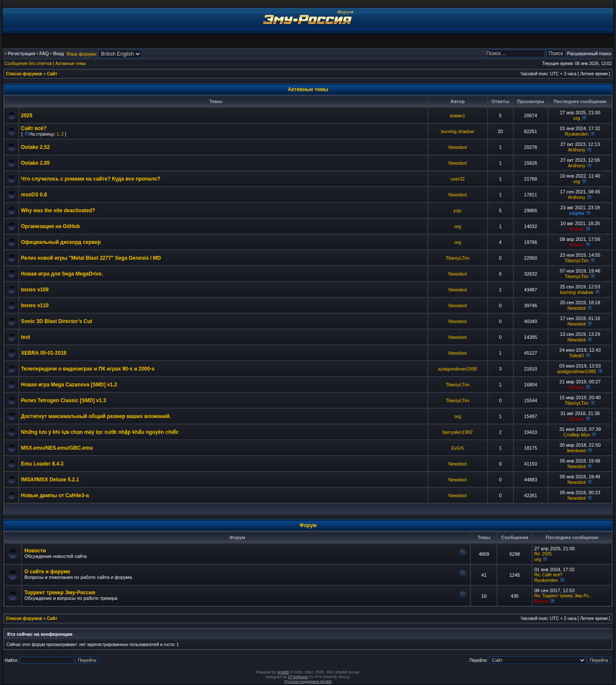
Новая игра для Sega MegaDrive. (62, 274)
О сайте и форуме (47, 572)
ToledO (577, 356)
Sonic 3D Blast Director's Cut (56, 321)
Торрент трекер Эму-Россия (60, 593)
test (25, 337)
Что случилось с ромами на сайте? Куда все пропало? (91, 179)
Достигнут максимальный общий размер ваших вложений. (96, 416)
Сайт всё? (34, 128)
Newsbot (458, 147)
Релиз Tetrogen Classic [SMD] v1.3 (64, 400)
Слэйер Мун (577, 435)
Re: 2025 (543, 554)
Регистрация (21, 53)
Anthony (577, 150)
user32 (458, 179)
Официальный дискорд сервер (61, 242)
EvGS (458, 448)
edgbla (576, 213)
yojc (458, 211)
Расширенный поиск (589, 53)
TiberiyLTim (458, 258)
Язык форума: (82, 54)
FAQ (44, 53)
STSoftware (298, 677)
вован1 (458, 116)
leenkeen (577, 451)
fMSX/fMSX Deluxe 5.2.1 (50, 480)
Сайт (52, 74)
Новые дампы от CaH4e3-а (55, 495)
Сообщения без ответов (28, 64)
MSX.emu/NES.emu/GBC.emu (57, 448)
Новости (35, 551)
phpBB (283, 672)
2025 (27, 116)
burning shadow (458, 131)
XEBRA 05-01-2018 (44, 353)
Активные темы (71, 64)
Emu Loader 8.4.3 (42, 464)
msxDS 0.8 (34, 195)
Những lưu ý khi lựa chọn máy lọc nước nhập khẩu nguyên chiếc (100, 432)
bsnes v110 (35, 305)
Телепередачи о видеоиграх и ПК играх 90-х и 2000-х (88, 369)
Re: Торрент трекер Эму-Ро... (563, 596)
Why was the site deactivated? (58, 211)
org (577, 118)
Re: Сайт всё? (548, 575)
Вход (58, 53)
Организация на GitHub (50, 226)
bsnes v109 (35, 290)
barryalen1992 (457, 432)
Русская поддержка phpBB (308, 682)
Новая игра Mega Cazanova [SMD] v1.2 (69, 385)
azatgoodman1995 (458, 369)
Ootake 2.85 (35, 163)
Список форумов (24, 74)
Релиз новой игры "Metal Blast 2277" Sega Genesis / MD (91, 258)
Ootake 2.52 (35, 147)
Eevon (576, 229)
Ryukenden (577, 134)
